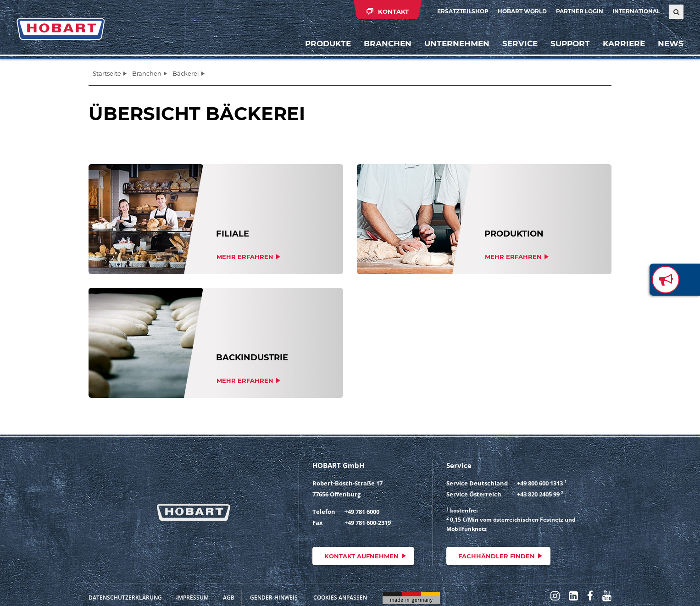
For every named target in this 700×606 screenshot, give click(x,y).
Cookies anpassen (340, 598)
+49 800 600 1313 (540, 483)
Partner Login (580, 11)
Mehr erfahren (245, 257)
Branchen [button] (388, 44)
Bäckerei (186, 73)
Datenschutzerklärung (125, 598)
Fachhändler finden (497, 556)
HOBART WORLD (522, 11)
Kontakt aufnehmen (361, 556)
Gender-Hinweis (274, 598)
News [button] (671, 44)
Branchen (147, 73)
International (636, 11)
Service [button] (520, 44)
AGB (229, 598)
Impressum (192, 598)
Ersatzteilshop (463, 11)
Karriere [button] (624, 44)
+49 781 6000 (362, 512)
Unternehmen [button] (457, 44)
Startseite (107, 73)
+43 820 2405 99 (538, 494)
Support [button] (570, 44)
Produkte (328, 44)
